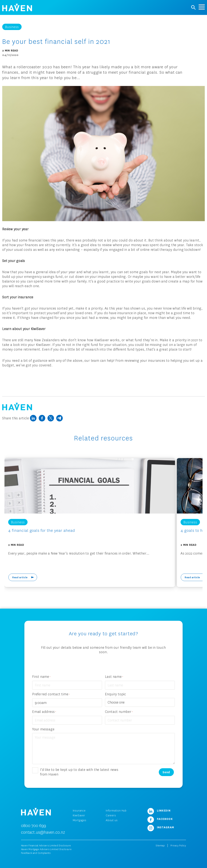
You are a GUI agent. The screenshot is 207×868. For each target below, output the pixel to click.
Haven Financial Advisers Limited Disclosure (46, 846)
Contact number (119, 712)
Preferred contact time (51, 694)
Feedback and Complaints (36, 853)
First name (41, 677)
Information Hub (116, 810)
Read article (20, 577)
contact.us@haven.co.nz (43, 832)
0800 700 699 (34, 825)
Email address (44, 712)
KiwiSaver (79, 815)
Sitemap (160, 846)
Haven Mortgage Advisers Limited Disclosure (46, 849)
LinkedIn (159, 810)
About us (112, 820)
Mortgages (80, 820)
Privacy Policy (178, 846)
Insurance (79, 810)
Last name (114, 677)
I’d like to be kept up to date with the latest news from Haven (79, 772)
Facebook (160, 819)
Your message (43, 729)
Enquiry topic (116, 694)
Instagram (161, 827)
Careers (111, 815)
